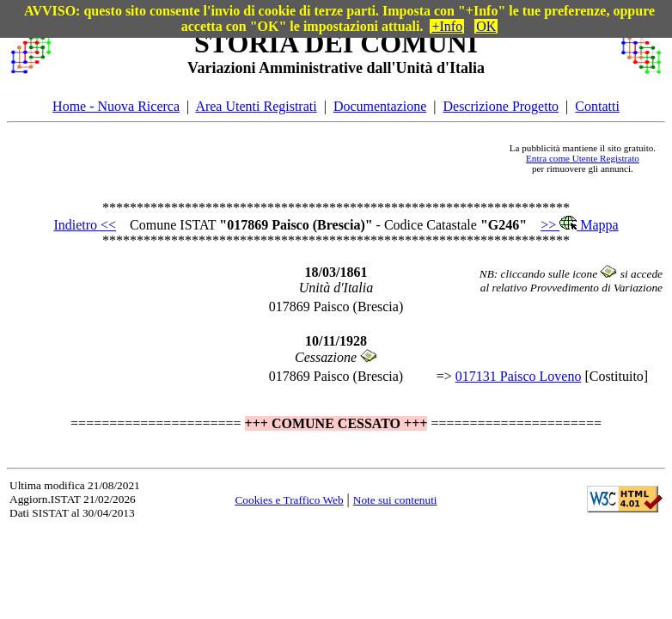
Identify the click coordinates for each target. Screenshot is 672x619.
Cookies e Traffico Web (289, 500)
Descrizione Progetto (501, 106)
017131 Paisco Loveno (519, 376)
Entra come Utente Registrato (583, 158)
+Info (447, 26)
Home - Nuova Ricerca (116, 106)
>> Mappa (579, 225)
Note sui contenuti (395, 500)
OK (486, 26)
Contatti (597, 106)
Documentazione (380, 106)
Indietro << (85, 225)
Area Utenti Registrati (256, 106)
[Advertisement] (279, 158)
